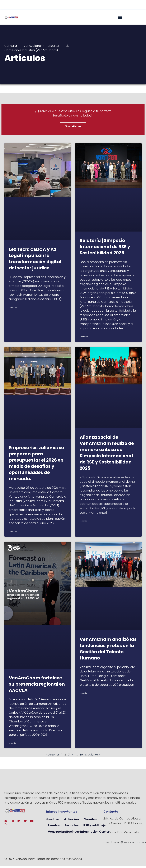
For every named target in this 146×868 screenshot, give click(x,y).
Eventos (54, 825)
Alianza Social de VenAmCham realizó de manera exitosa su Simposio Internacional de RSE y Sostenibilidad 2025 (107, 453)
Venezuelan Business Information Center (79, 832)
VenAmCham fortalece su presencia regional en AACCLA (37, 684)
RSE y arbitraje (94, 825)
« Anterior (53, 755)
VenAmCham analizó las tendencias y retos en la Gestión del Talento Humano (108, 649)
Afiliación (71, 819)
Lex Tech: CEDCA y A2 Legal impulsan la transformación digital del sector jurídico (35, 259)
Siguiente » (93, 755)
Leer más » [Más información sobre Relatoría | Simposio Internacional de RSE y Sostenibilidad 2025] (84, 337)
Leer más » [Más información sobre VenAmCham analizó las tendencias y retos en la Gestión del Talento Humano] (84, 693)
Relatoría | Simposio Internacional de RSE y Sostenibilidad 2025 (105, 247)
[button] (120, 17)
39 (81, 755)
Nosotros (52, 819)
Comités (90, 819)
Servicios (72, 825)
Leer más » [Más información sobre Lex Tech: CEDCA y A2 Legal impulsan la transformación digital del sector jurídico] (13, 307)
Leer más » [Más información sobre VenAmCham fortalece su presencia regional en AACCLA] (13, 743)
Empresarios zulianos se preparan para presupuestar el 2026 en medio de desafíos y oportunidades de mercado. (36, 463)
